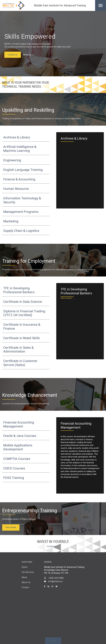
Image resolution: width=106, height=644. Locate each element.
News (24, 577)
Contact (25, 587)
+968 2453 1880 (56, 578)
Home (25, 567)
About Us (26, 582)
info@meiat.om (55, 581)
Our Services (28, 572)
